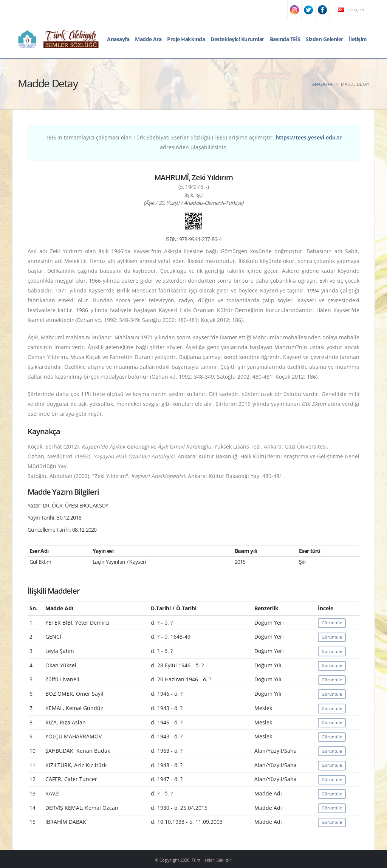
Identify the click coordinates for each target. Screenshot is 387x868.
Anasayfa (118, 39)
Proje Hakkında (186, 39)
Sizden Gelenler (324, 39)
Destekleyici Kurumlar (237, 39)
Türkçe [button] (351, 10)
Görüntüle (332, 623)
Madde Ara (148, 39)
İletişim (358, 39)
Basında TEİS (285, 39)
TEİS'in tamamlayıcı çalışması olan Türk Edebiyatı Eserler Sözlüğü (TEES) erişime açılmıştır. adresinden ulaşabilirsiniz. (194, 142)
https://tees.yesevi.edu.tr (309, 137)
